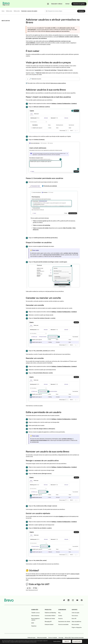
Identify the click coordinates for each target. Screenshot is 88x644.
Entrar (68, 4)
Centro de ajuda (75, 613)
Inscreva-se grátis (79, 4)
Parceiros (60, 619)
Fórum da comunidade (63, 624)
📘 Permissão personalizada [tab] (49, 186)
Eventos (60, 616)
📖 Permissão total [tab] (35, 186)
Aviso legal (61, 638)
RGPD (33, 623)
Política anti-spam (32, 638)
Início (3, 11)
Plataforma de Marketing (50, 613)
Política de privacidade (42, 638)
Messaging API (48, 622)
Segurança (34, 626)
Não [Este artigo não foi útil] (36, 588)
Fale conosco (75, 616)
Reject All (67, 641)
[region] (44, 641)
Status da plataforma (76, 622)
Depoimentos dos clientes (64, 622)
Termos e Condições (53, 638)
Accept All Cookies (77, 641)
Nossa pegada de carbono (35, 619)
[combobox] (66, 11)
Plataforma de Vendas (50, 619)
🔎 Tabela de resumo (35, 79)
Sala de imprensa (35, 616)
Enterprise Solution (49, 624)
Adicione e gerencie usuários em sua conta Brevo (58, 31)
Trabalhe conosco (36, 613)
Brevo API (74, 619)
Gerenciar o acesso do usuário (29, 11)
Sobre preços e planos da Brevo (58, 83)
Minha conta (9, 11)
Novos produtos (75, 624)
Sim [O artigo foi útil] (30, 588)
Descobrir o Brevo (57, 4)
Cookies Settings (57, 641)
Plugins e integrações (77, 627)
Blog (59, 613)
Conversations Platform (50, 616)
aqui (66, 575)
